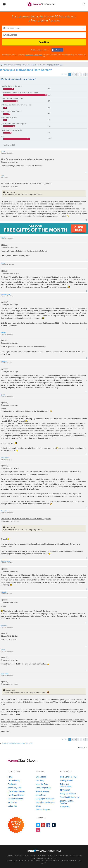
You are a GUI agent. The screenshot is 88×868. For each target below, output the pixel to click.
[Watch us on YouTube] (43, 825)
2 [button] (73, 75)
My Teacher (13, 802)
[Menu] (4, 4)
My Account (65, 790)
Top (87, 172)
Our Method (41, 777)
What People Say (43, 788)
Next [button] (87, 75)
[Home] (42, 7)
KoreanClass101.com (73, 856)
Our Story (40, 780)
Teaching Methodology (70, 797)
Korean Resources (15, 799)
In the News (41, 795)
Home (10, 777)
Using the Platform (68, 794)
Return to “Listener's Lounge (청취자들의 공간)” (17, 743)
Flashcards (12, 784)
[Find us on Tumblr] (54, 825)
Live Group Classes (16, 795)
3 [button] (75, 75)
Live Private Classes (16, 791)
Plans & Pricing (42, 791)
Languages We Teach (45, 799)
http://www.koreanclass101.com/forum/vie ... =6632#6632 (62, 719)
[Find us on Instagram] (38, 830)
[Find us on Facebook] (48, 825)
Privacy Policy (38, 55)
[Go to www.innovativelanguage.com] (44, 850)
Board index (7, 65)
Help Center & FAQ (68, 777)
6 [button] (84, 75)
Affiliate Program (43, 810)
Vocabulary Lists (15, 788)
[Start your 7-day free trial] (16, 825)
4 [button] (78, 75)
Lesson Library (14, 780)
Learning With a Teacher (67, 802)
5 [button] (81, 75)
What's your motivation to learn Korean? (26, 70)
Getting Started (67, 780)
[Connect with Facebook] (57, 50)
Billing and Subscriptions (66, 785)
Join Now (44, 42)
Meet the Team (42, 784)
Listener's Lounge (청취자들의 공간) (51, 65)
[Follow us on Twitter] (38, 825)
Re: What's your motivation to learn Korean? (22, 183)
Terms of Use (29, 55)
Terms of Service (74, 861)
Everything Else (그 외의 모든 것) (25, 65)
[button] (84, 4)
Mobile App (12, 806)
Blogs (38, 806)
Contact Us (65, 807)
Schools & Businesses (45, 802)
